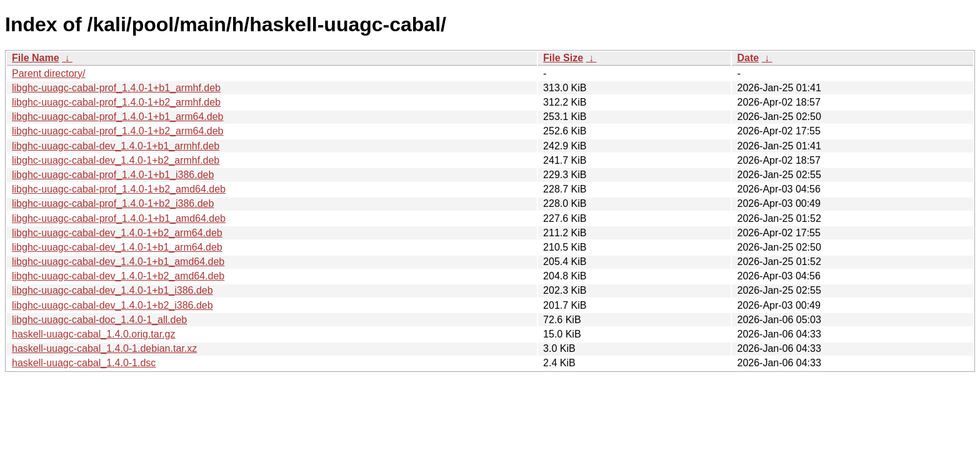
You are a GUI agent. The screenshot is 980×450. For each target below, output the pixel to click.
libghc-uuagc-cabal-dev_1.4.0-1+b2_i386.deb (112, 305)
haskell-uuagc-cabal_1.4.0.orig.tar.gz (94, 334)
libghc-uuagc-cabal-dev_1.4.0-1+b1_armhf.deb (116, 146)
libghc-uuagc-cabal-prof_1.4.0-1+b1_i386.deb (113, 175)
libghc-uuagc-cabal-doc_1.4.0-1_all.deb (99, 320)
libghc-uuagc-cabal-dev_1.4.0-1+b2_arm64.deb (117, 233)
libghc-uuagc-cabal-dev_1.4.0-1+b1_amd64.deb (118, 262)
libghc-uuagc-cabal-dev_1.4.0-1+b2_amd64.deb (118, 276)
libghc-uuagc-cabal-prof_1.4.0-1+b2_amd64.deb (119, 189)
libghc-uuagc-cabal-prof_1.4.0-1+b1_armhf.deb (116, 88)
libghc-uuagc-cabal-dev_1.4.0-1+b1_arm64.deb (117, 247)
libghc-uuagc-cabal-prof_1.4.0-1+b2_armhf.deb (116, 102)
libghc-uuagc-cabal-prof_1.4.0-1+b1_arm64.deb (117, 117)
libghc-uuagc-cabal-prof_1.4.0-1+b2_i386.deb (113, 203)
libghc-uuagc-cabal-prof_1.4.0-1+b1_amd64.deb (119, 218)
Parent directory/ (48, 73)
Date (748, 58)
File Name (36, 58)
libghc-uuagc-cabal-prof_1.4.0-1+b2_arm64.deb (117, 131)
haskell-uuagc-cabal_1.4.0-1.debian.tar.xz (104, 348)
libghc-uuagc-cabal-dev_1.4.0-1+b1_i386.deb (112, 290)
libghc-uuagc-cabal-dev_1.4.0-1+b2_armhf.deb (116, 160)
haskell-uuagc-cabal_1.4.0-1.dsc (84, 363)
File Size (563, 58)
